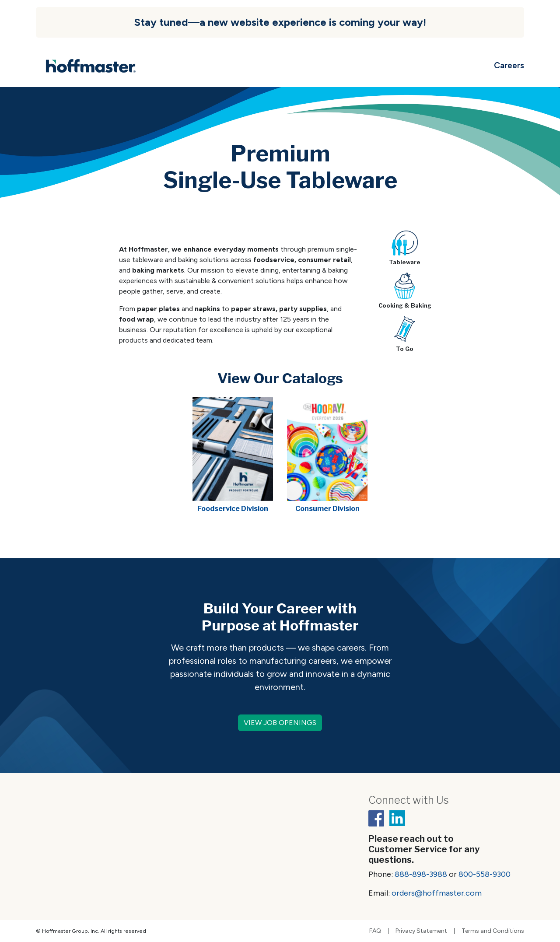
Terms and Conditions (493, 931)
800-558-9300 (485, 874)
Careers (509, 65)
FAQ (375, 931)
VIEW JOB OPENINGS (280, 723)
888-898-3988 (421, 874)
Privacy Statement (421, 931)
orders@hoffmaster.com (437, 893)
